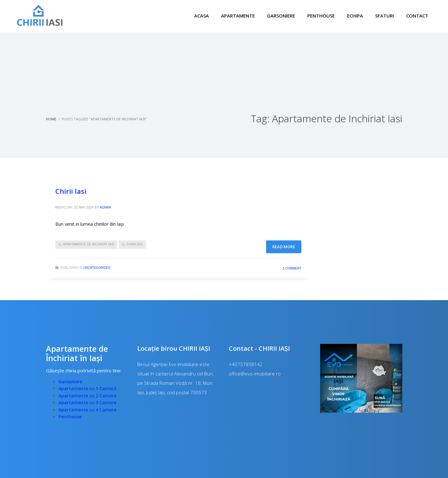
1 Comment (292, 268)
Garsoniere (70, 382)
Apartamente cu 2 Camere (87, 396)
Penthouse (70, 417)
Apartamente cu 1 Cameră (87, 388)
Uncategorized (97, 268)
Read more (284, 247)
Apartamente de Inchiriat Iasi (89, 244)
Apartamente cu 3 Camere (87, 403)
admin (105, 207)
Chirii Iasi (71, 191)
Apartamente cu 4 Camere (87, 410)
